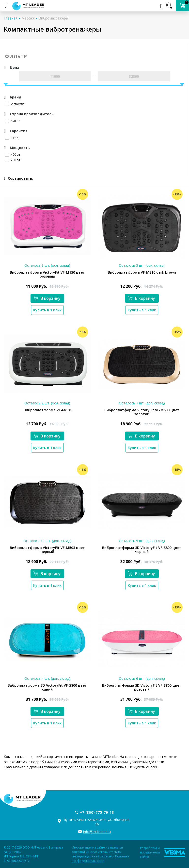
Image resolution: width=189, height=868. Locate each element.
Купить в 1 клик (47, 310)
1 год (12, 138)
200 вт (13, 160)
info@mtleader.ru (97, 832)
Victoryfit (14, 104)
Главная (11, 18)
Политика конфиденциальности (101, 859)
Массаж (28, 18)
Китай (13, 121)
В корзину (47, 298)
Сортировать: (20, 178)
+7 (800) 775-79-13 (97, 812)
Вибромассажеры (54, 18)
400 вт (13, 154)
